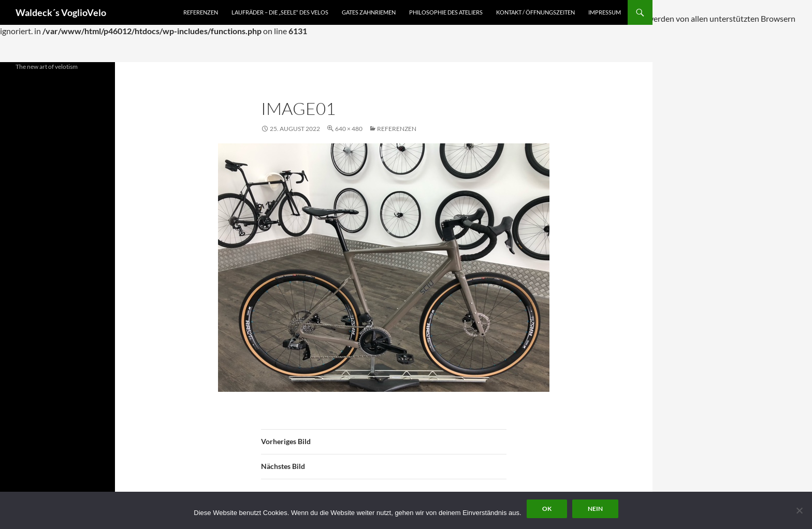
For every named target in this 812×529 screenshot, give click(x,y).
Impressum (605, 12)
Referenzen (201, 12)
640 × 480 (349, 129)
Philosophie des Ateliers (446, 12)
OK (547, 509)
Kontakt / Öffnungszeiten (535, 12)
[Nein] (799, 510)
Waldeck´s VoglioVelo (61, 12)
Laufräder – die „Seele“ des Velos (280, 12)
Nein (595, 509)
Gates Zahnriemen (369, 12)
